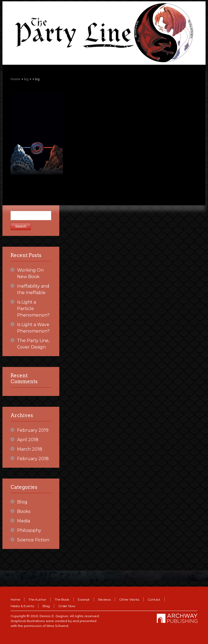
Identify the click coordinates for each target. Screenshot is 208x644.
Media (24, 521)
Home (15, 79)
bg (26, 79)
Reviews (104, 599)
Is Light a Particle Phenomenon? (33, 309)
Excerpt (84, 599)
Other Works (129, 599)
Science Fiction (33, 540)
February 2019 (33, 430)
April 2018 (28, 440)
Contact (154, 599)
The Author (37, 599)
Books (24, 511)
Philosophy (29, 530)
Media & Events (22, 606)
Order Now (67, 606)
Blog (22, 502)
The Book (62, 599)
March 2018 (30, 449)
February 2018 (33, 459)
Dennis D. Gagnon (54, 616)
